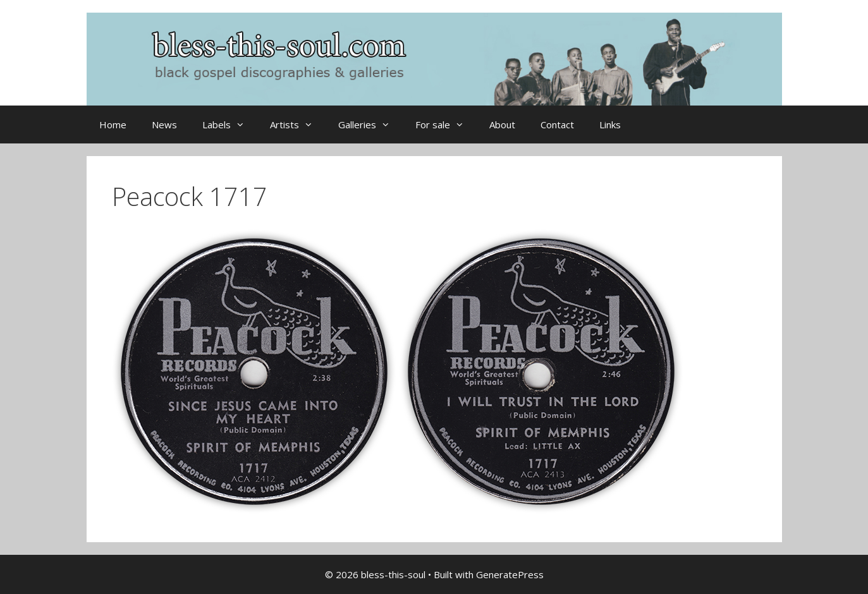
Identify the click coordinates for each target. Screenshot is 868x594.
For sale (446, 124)
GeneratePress (510, 574)
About (502, 124)
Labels (230, 124)
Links (610, 124)
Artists (298, 124)
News (164, 124)
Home (113, 124)
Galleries (370, 124)
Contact (557, 124)
